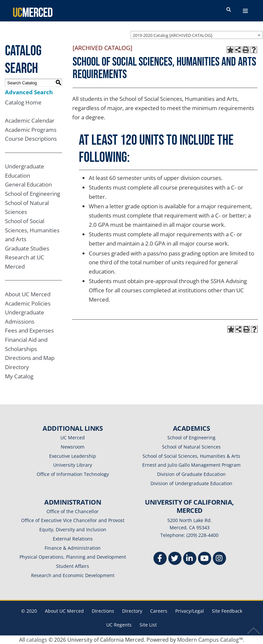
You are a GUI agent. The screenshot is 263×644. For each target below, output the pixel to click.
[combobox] (197, 35)
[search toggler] (229, 10)
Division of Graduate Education (191, 474)
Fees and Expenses (29, 330)
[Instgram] (219, 559)
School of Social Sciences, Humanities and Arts (32, 230)
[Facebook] (160, 559)
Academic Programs (31, 130)
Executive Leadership (73, 456)
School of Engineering (33, 194)
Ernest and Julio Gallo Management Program (191, 465)
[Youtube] (205, 559)
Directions (103, 611)
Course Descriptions (31, 139)
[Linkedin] (190, 559)
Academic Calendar (30, 120)
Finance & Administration (73, 548)
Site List (148, 625)
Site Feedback (227, 611)
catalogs (37, 640)
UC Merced (73, 438)
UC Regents (119, 625)
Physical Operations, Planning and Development (73, 557)
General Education (28, 184)
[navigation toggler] (245, 11)
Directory (17, 367)
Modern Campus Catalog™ (210, 640)
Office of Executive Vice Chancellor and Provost (73, 520)
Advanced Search (29, 92)
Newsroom (73, 447)
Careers (159, 611)
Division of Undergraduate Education (191, 483)
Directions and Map (30, 358)
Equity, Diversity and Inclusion (73, 529)
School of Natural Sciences (191, 447)
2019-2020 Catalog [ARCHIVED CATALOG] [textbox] (172, 35)
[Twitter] (175, 559)
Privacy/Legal (190, 611)
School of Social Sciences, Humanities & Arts (191, 456)
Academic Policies (28, 303)
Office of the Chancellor (73, 511)
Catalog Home (23, 102)
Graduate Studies (27, 248)
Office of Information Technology (73, 474)
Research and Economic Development (73, 575)
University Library (73, 465)
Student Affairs (73, 566)
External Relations (73, 539)
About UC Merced (28, 294)
